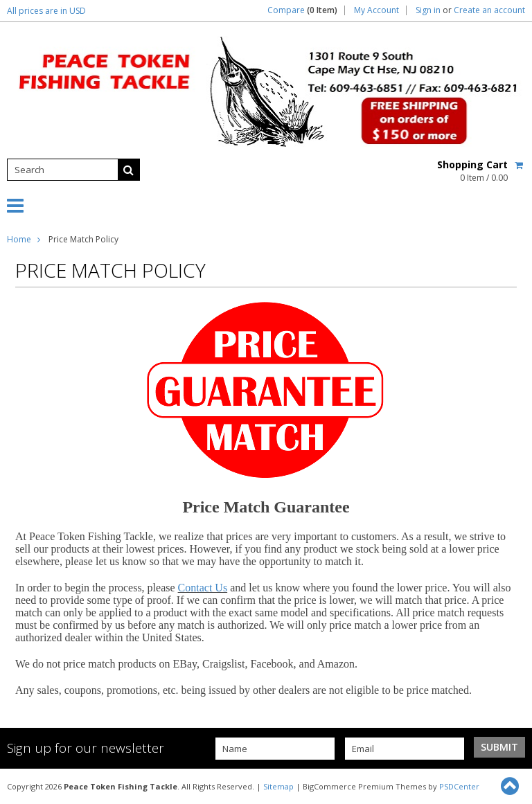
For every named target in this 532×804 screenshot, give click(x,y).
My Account (376, 10)
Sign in (428, 10)
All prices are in (46, 11)
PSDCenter (459, 786)
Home (19, 239)
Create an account (489, 10)
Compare (302, 10)
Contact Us (203, 588)
